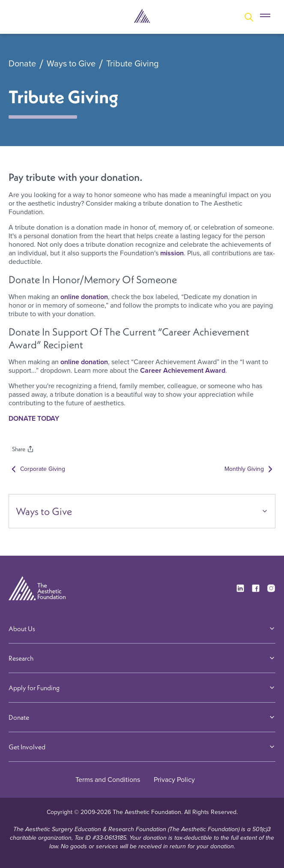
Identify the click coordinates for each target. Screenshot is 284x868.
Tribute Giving (132, 64)
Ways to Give (71, 64)
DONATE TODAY (34, 418)
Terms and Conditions (108, 780)
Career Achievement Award (182, 370)
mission (172, 253)
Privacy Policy (174, 780)
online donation (84, 297)
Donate (22, 64)
